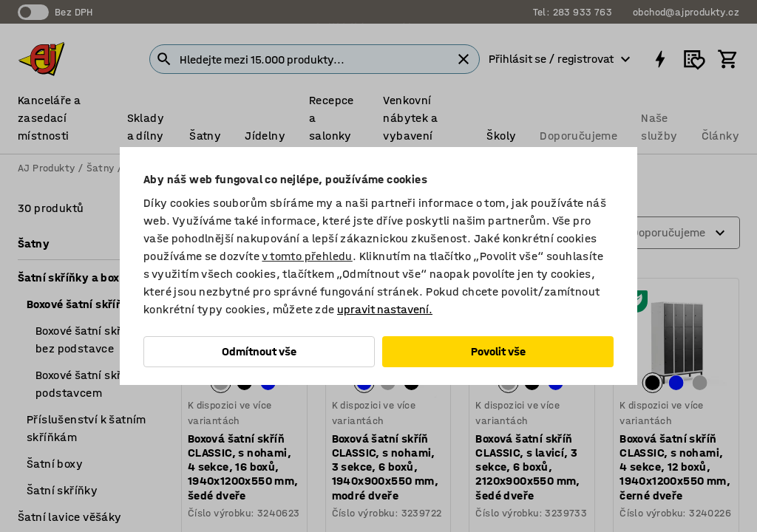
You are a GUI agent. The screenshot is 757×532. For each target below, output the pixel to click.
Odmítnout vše (259, 351)
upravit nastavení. (385, 309)
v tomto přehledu (307, 256)
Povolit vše (498, 351)
